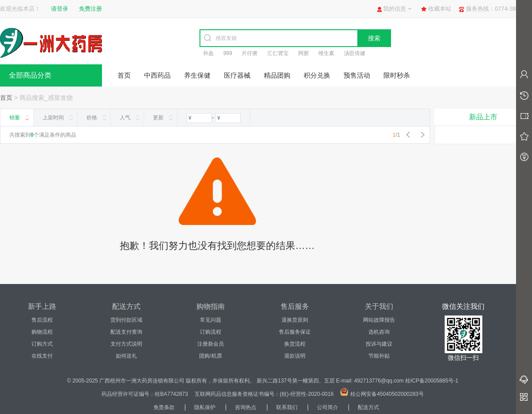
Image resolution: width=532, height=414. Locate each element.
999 (228, 53)
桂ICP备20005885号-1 (432, 381)
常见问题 (211, 320)
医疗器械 (237, 75)
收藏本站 (440, 9)
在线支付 (42, 356)
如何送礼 (126, 356)
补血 (208, 53)
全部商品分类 (30, 75)
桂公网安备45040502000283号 (387, 394)
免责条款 (164, 407)
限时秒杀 (397, 75)
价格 (92, 118)
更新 (158, 118)
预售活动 (357, 75)
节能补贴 (379, 356)
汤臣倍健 (355, 53)
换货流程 (295, 344)
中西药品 (157, 75)
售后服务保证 (295, 332)
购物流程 (42, 332)
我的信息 (395, 9)
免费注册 (90, 9)
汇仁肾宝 (278, 53)
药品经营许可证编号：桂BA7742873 (145, 394)
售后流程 (42, 320)
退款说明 (295, 356)
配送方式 (368, 407)
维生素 (326, 53)
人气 (125, 118)
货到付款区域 (126, 320)
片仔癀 (250, 53)
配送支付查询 (126, 332)
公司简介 (328, 407)
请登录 (60, 9)
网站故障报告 (379, 320)
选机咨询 (379, 332)
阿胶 (304, 53)
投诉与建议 (379, 344)
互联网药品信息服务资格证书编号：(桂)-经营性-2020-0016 (264, 394)
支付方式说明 (126, 344)
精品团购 (277, 75)
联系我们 (287, 407)
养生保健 (197, 75)
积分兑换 (317, 75)
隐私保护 (205, 407)
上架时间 (53, 118)
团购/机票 (210, 356)
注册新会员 (211, 344)
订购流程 (211, 332)
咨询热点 (246, 407)
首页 (124, 75)
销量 (15, 118)
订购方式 (42, 344)
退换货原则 (295, 320)
